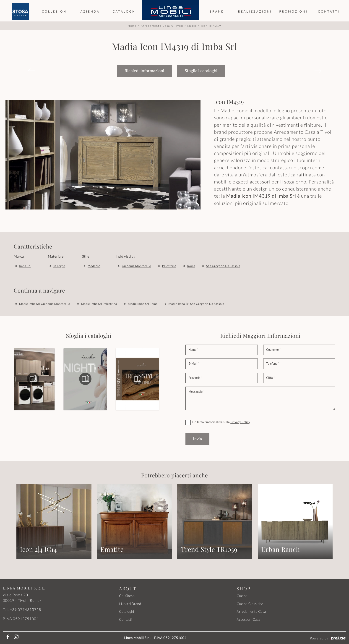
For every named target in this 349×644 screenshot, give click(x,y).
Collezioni (55, 11)
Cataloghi (125, 11)
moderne (94, 266)
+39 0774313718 (26, 609)
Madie (192, 25)
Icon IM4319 (211, 25)
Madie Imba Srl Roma (143, 304)
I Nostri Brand (130, 604)
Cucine (242, 596)
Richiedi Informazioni (144, 70)
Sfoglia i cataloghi (201, 70)
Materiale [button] (56, 256)
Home (132, 25)
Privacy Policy (240, 422)
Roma (191, 266)
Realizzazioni (255, 11)
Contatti (329, 11)
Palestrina (169, 266)
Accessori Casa (249, 619)
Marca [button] (19, 256)
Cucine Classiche (250, 604)
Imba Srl (25, 266)
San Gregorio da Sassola (223, 266)
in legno (59, 266)
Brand (217, 11)
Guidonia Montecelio (137, 266)
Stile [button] (86, 256)
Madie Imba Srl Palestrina (99, 304)
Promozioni (293, 11)
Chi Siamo (127, 596)
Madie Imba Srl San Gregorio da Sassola (196, 304)
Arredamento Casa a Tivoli (162, 25)
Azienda (90, 11)
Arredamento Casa (251, 611)
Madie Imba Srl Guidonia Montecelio (45, 304)
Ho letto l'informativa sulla (221, 422)
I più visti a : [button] (126, 256)
